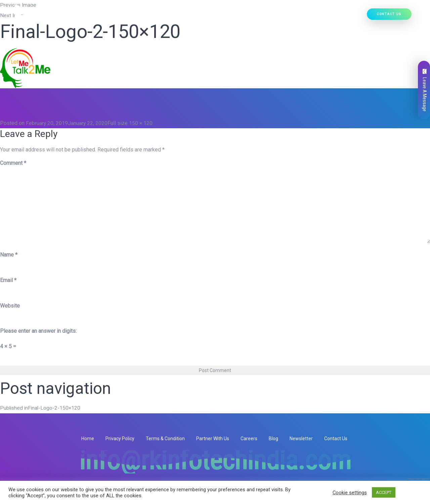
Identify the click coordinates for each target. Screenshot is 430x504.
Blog (273, 438)
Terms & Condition (165, 438)
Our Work (307, 17)
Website (10, 305)
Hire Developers (343, 17)
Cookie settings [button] (350, 493)
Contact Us (389, 15)
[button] (198, 17)
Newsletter (301, 438)
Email (8, 280)
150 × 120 (142, 123)
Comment (13, 163)
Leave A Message (425, 90)
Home (122, 17)
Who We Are (148, 17)
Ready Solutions (270, 17)
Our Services (185, 17)
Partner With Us (213, 438)
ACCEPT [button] (384, 492)
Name (9, 254)
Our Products (226, 17)
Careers (249, 438)
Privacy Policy (120, 438)
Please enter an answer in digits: (38, 331)
